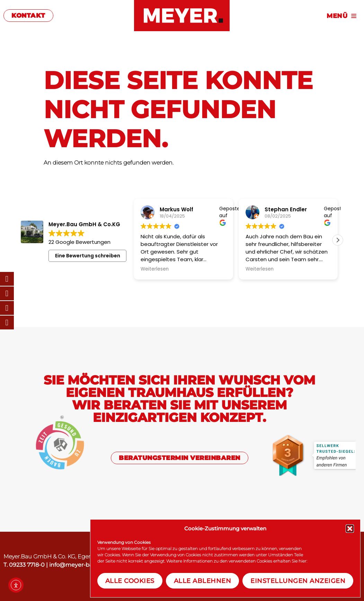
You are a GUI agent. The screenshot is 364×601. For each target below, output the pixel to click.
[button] (350, 529)
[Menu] (303, 15)
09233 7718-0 (27, 565)
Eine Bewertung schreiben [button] (88, 256)
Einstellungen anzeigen (298, 581)
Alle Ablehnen (203, 581)
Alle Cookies (130, 581)
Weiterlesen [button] (155, 269)
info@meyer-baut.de (78, 565)
